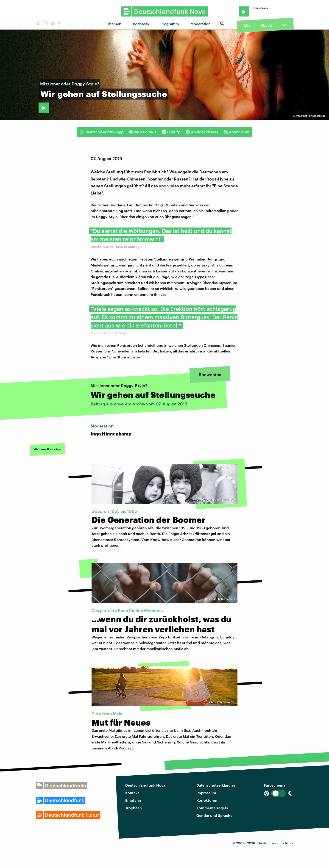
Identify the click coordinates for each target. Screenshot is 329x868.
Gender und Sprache (214, 815)
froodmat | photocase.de (311, 116)
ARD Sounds (143, 132)
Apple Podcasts (202, 132)
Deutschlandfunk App (102, 132)
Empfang (133, 800)
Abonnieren (236, 132)
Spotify (171, 132)
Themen (114, 24)
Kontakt (132, 793)
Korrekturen (207, 800)
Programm (170, 24)
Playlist (266, 25)
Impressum (206, 793)
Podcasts (141, 24)
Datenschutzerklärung (216, 785)
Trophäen (134, 808)
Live (247, 25)
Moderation (201, 24)
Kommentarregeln (212, 808)
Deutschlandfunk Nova (145, 785)
